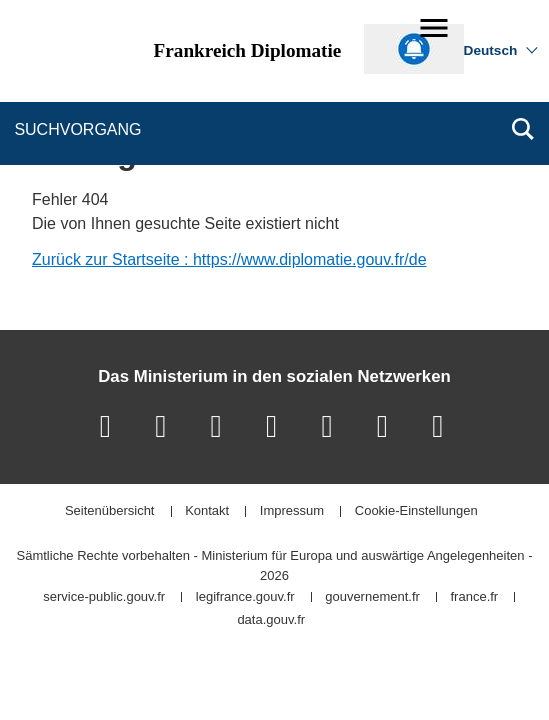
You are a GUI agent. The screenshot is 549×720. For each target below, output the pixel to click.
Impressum (292, 511)
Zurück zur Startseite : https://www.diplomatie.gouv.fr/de (229, 259)
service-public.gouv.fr (104, 597)
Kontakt (207, 511)
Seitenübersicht (110, 511)
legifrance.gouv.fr (245, 597)
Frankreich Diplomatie (248, 50)
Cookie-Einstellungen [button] (416, 511)
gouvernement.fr (372, 597)
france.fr (475, 597)
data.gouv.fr (271, 620)
